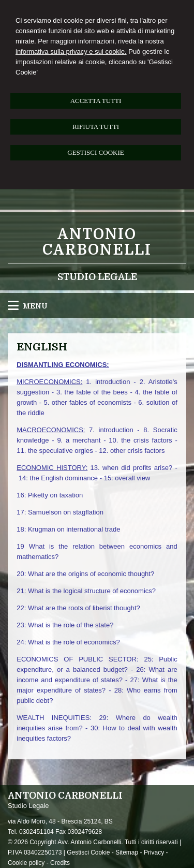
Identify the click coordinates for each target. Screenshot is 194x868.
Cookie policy (26, 863)
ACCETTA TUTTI (96, 101)
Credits (60, 863)
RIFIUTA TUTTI (96, 127)
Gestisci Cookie (88, 852)
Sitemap (127, 852)
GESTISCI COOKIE (95, 152)
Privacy (154, 852)
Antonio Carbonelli (97, 242)
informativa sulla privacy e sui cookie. (71, 52)
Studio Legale (97, 277)
